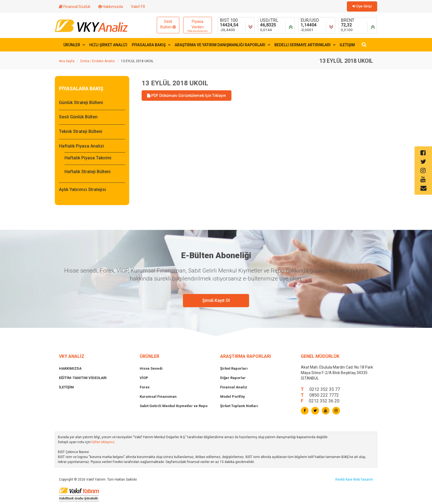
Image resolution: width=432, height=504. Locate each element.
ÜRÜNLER (74, 45)
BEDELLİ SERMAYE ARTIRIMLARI (305, 45)
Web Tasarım (363, 480)
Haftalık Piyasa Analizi (81, 146)
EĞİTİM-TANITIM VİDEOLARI (83, 378)
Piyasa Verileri (198, 26)
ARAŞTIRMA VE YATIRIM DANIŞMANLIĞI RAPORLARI (222, 45)
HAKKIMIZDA (70, 368)
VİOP (144, 378)
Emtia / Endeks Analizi (98, 61)
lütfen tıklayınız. (103, 442)
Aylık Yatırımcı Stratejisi (83, 190)
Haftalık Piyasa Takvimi (88, 158)
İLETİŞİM (347, 45)
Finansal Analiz (234, 387)
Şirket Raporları (234, 368)
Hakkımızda (111, 7)
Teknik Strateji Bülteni (81, 131)
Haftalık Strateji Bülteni (87, 172)
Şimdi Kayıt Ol (216, 300)
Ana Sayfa (67, 61)
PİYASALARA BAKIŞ (151, 45)
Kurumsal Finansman (158, 397)
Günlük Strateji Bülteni (81, 103)
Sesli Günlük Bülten (78, 117)
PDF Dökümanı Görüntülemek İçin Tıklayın (187, 96)
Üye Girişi (362, 6)
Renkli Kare (344, 480)
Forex (145, 387)
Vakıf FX (138, 7)
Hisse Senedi (151, 368)
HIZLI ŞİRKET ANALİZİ (108, 45)
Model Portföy (233, 397)
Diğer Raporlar (233, 378)
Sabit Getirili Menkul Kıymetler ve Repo (174, 406)
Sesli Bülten (168, 24)
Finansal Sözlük (75, 7)
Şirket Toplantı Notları (239, 406)
